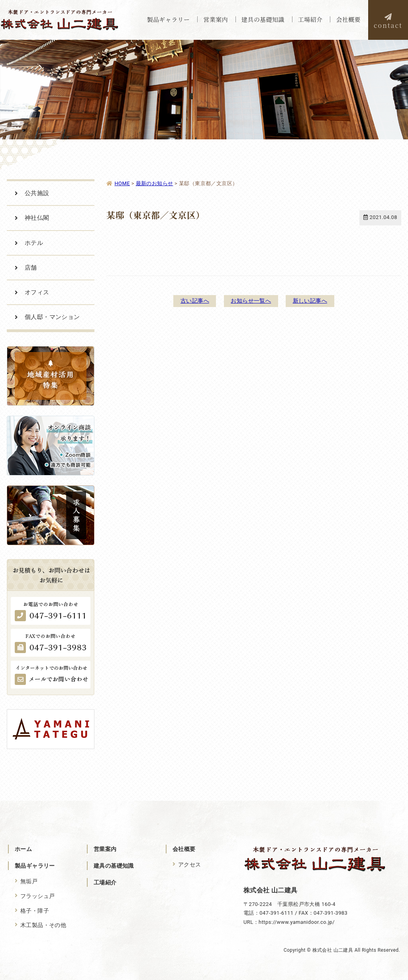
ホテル (34, 243)
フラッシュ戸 (38, 896)
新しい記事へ (314, 301)
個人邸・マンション (52, 317)
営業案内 (105, 849)
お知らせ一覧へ (251, 301)
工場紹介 (105, 882)
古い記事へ (191, 301)
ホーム (23, 849)
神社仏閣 (37, 218)
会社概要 (184, 849)
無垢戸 (29, 881)
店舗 (31, 268)
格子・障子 (35, 910)
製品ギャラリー (35, 866)
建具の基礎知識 (114, 866)
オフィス (37, 292)
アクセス (190, 865)
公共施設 (37, 193)
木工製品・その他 (43, 925)
